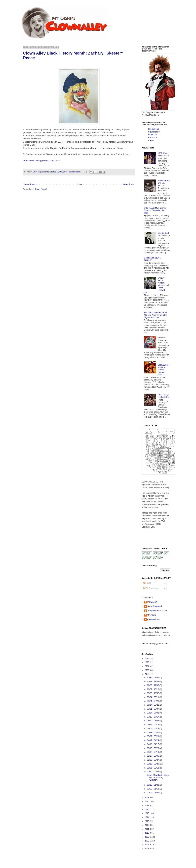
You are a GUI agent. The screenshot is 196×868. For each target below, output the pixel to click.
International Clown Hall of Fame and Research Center (154, 135)
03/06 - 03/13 (153, 752)
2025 (147, 662)
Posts (147, 583)
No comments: (75, 172)
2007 (147, 845)
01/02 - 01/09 (153, 793)
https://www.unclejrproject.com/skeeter (42, 160)
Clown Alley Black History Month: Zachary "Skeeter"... (158, 777)
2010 (147, 833)
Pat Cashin (152, 602)
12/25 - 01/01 (153, 678)
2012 (147, 825)
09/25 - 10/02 (153, 693)
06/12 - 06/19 (153, 725)
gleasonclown (154, 619)
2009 (147, 837)
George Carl (163, 233)
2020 (147, 802)
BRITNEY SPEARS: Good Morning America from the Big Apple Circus (156, 315)
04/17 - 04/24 (153, 740)
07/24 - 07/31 (153, 713)
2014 (147, 817)
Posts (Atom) (41, 189)
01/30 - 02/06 (153, 772)
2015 (147, 813)
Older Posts (128, 184)
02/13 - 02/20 (153, 764)
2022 (147, 674)
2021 (147, 798)
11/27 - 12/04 (153, 681)
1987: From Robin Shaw (163, 155)
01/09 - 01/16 (153, 789)
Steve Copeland (155, 606)
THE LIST (162, 338)
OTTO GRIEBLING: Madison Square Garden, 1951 (163, 369)
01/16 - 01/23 (153, 785)
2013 (147, 821)
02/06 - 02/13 (153, 768)
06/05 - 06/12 (153, 729)
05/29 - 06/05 (153, 732)
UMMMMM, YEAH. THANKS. (153, 259)
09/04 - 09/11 (153, 697)
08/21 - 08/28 (153, 701)
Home (79, 184)
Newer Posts (30, 184)
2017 (147, 806)
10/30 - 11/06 (153, 685)
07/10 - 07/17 (153, 717)
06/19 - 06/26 (153, 721)
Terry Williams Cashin (157, 611)
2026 (147, 658)
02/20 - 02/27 (153, 760)
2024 (147, 666)
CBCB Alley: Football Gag (163, 396)
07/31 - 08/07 (153, 709)
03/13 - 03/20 (153, 748)
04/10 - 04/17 (153, 744)
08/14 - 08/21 (153, 705)
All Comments (151, 588)
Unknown (152, 615)
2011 (147, 829)
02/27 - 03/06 (153, 756)
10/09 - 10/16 (153, 689)
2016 (147, 809)
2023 (147, 670)
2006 (147, 849)
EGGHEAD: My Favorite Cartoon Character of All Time (155, 210)
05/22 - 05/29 (153, 736)
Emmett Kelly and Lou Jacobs (164, 183)
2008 (147, 841)
